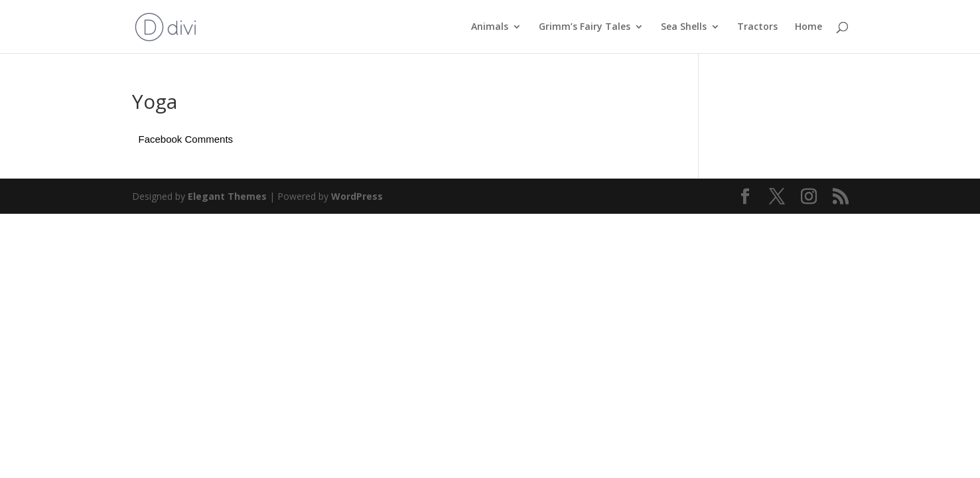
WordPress (357, 196)
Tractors (757, 27)
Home (808, 27)
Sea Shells (684, 27)
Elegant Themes (227, 196)
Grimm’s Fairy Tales (585, 27)
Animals (490, 27)
